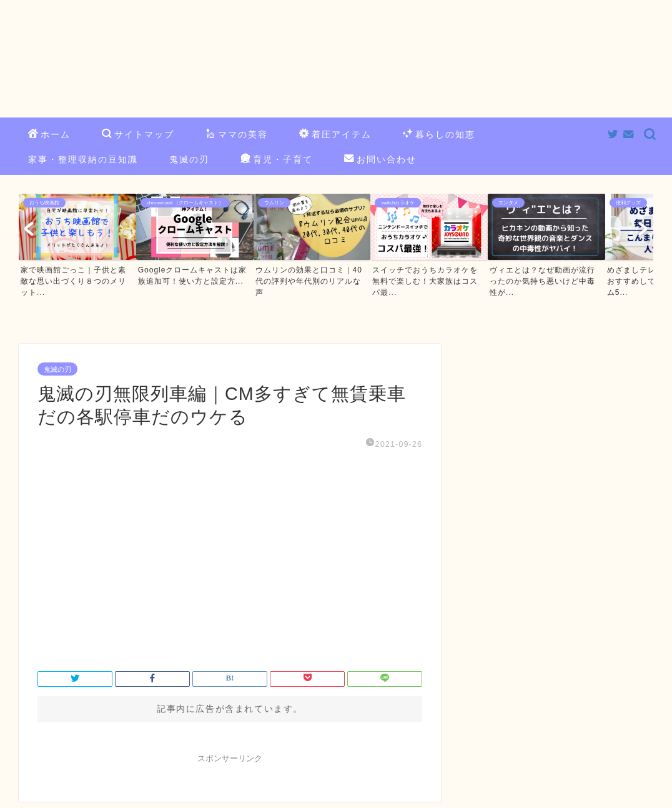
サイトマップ (138, 135)
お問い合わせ (380, 160)
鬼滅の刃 (189, 159)
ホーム (49, 135)
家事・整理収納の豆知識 (83, 159)
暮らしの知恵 (439, 135)
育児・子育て (277, 160)
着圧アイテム (335, 135)
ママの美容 (237, 135)
